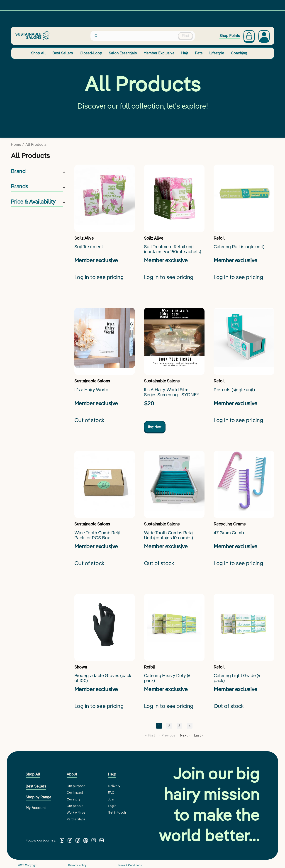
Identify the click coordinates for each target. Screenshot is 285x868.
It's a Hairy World (91, 390)
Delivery (114, 786)
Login (112, 806)
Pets (199, 53)
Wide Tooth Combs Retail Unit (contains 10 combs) (169, 535)
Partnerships (76, 819)
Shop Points (230, 36)
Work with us (76, 812)
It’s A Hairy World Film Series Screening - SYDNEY (172, 392)
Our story (74, 799)
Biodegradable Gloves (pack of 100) (103, 678)
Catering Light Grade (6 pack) (237, 678)
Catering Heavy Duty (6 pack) (167, 678)
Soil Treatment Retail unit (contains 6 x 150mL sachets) (173, 249)
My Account (36, 808)
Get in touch (117, 812)
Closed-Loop (91, 53)
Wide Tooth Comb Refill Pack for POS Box (98, 535)
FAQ (111, 793)
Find (185, 36)
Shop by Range (38, 797)
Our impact (75, 793)
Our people (75, 806)
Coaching (239, 53)
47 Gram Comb (229, 533)
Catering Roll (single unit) (239, 247)
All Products (36, 144)
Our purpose (76, 786)
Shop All (38, 53)
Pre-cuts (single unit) (234, 390)
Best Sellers (63, 53)
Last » (199, 735)
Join (111, 799)
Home (16, 144)
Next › (185, 735)
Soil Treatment (89, 247)
